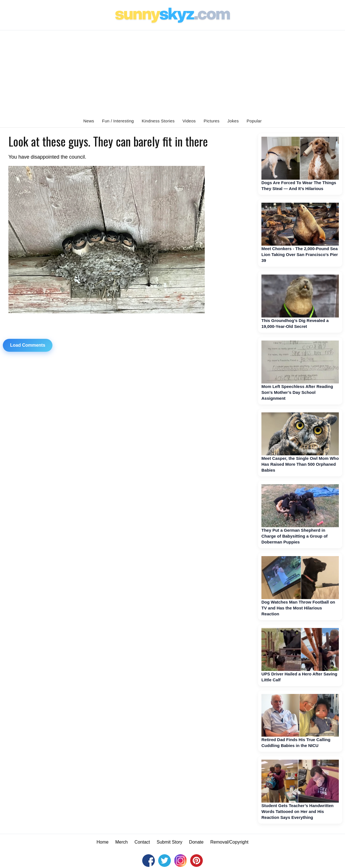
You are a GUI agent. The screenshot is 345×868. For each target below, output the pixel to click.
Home (103, 842)
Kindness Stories (158, 121)
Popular (254, 121)
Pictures (212, 121)
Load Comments (28, 345)
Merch (121, 842)
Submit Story (170, 842)
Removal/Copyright (229, 842)
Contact (142, 842)
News (89, 121)
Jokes (233, 121)
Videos (189, 121)
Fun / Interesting (118, 121)
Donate (196, 842)
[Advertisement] (173, 72)
